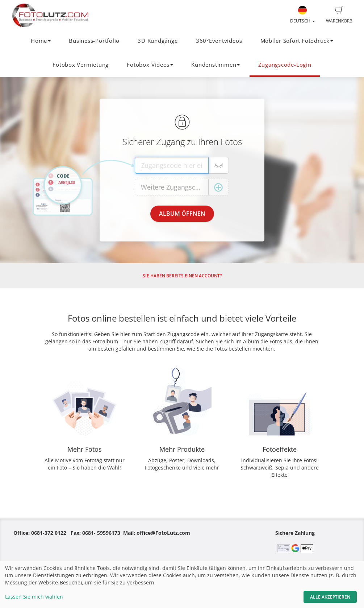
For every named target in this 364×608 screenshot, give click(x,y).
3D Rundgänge (158, 41)
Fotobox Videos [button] (150, 65)
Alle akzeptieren (330, 597)
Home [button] (41, 41)
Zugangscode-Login (285, 65)
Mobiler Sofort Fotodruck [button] (297, 41)
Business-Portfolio (94, 41)
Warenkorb (339, 15)
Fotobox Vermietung (81, 65)
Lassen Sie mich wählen (34, 597)
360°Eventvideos (219, 41)
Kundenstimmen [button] (216, 65)
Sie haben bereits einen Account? (182, 276)
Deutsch (303, 15)
